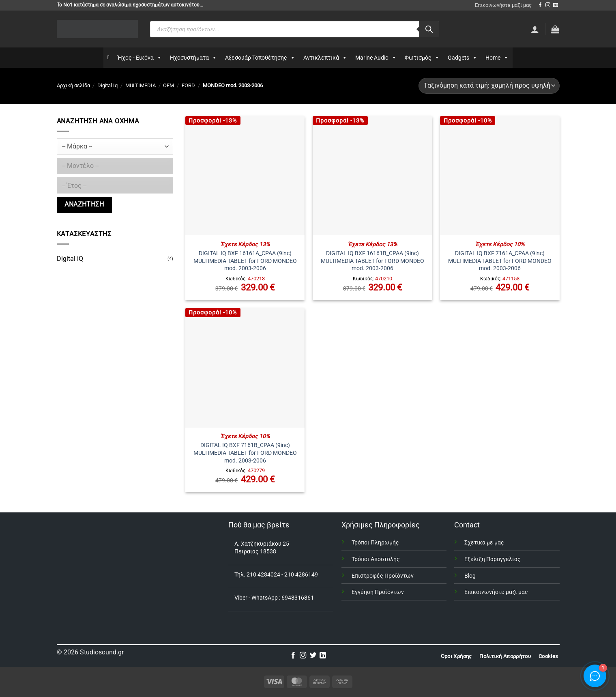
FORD (188, 85)
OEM (168, 85)
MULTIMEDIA (141, 85)
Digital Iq (107, 85)
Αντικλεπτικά (325, 58)
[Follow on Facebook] (540, 5)
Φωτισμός (422, 58)
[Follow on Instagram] (548, 5)
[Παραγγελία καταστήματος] (489, 86)
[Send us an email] (556, 5)
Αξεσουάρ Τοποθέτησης (260, 58)
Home (497, 58)
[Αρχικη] (108, 58)
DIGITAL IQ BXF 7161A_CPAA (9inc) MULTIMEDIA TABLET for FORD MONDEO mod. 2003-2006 (500, 261)
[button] (555, 29)
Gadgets (463, 58)
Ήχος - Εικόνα (140, 58)
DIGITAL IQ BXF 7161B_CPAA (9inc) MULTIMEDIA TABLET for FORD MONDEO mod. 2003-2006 (245, 453)
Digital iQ (70, 259)
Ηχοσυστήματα (193, 58)
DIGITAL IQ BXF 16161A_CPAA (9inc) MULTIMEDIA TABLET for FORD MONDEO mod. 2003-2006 (245, 261)
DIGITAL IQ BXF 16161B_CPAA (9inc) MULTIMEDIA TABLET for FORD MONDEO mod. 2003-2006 (372, 261)
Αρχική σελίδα (73, 85)
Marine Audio (376, 58)
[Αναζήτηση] (429, 29)
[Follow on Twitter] (313, 656)
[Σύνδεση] (535, 29)
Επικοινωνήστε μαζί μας (503, 5)
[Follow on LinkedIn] (323, 656)
